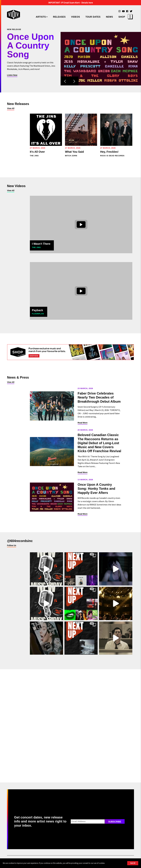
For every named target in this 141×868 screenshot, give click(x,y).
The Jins (36, 247)
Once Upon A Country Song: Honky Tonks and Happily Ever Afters (96, 489)
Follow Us (12, 545)
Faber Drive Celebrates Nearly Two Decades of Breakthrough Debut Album (99, 397)
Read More (83, 423)
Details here (87, 3)
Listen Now (12, 75)
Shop (122, 17)
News (110, 17)
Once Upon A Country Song (30, 46)
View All (11, 108)
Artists (41, 17)
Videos (75, 17)
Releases (59, 17)
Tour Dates (93, 17)
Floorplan (38, 314)
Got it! (133, 863)
